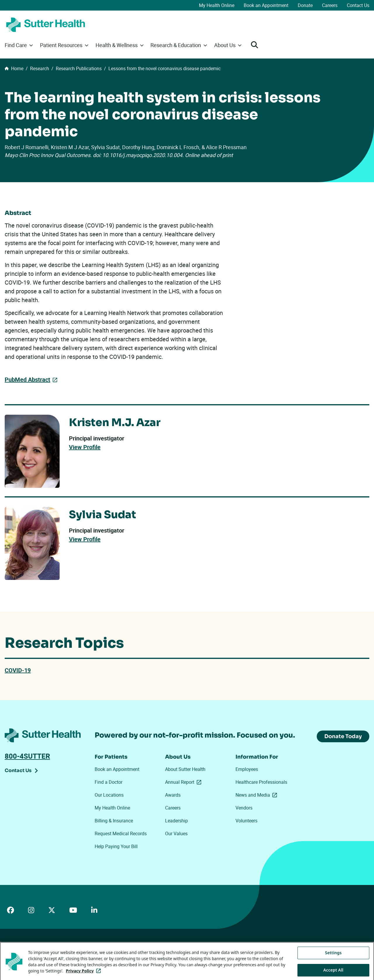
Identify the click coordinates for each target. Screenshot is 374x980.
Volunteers (246, 821)
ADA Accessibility (20, 951)
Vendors (244, 808)
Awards (173, 795)
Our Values (176, 833)
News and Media (257, 795)
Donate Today (343, 736)
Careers (330, 5)
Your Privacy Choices (137, 951)
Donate (305, 5)
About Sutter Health (185, 769)
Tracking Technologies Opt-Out (196, 951)
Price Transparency (59, 951)
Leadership (176, 821)
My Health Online (217, 5)
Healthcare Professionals (261, 782)
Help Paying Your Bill (116, 846)
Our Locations (109, 795)
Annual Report (184, 782)
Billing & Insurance (114, 821)
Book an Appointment (266, 5)
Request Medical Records (121, 833)
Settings (333, 970)
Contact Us (358, 5)
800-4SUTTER (27, 756)
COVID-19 (18, 670)
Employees (247, 769)
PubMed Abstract (27, 379)
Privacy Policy (94, 951)
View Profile (85, 447)
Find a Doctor (109, 782)
